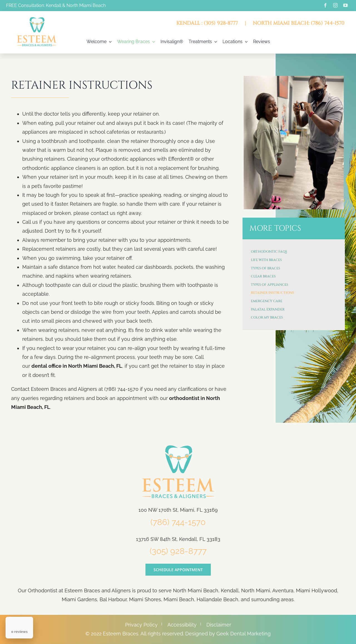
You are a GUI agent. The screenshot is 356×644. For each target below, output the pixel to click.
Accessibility (182, 625)
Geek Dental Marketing (243, 634)
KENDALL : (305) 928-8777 (207, 23)
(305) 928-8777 (178, 551)
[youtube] (345, 5)
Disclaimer (219, 625)
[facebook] (325, 5)
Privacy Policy (141, 625)
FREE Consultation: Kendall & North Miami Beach (56, 5)
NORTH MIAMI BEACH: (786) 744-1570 (299, 23)
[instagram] (335, 5)
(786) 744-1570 (178, 522)
